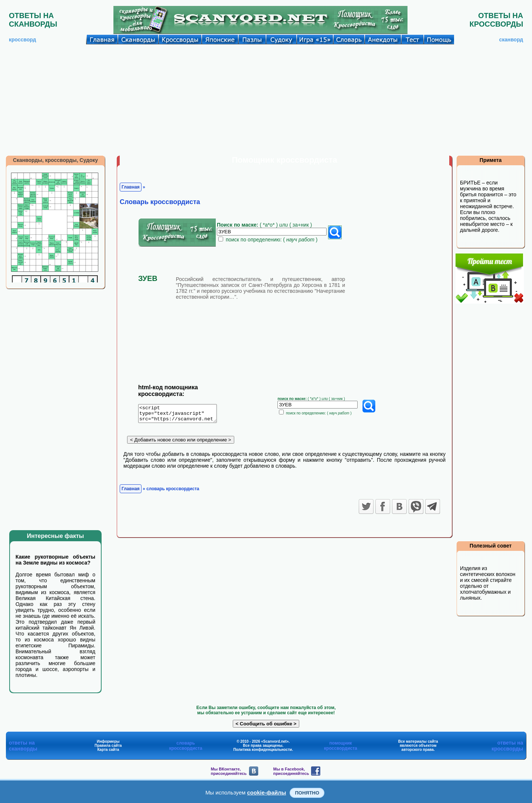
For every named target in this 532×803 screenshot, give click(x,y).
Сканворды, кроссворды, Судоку (55, 160)
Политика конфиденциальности (262, 750)
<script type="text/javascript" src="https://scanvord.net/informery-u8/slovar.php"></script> (182, 415)
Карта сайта (108, 750)
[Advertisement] (266, 100)
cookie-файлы (267, 792)
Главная (131, 187)
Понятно (307, 793)
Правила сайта (108, 746)
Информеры (108, 741)
